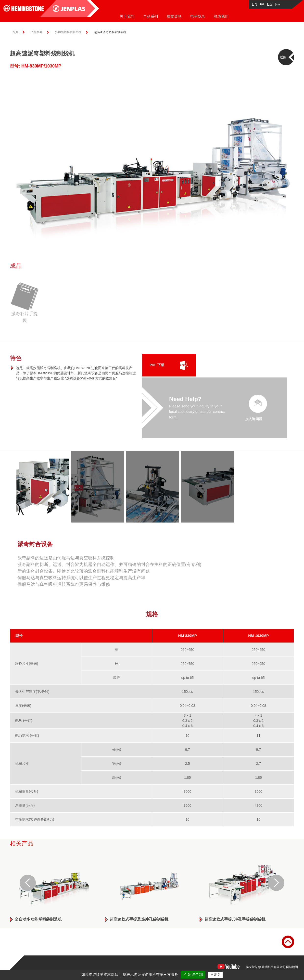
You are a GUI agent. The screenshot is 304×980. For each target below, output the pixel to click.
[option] (152, 158)
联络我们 (221, 16)
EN (254, 4)
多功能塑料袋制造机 (68, 32)
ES (270, 4)
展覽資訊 (174, 16)
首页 (15, 32)
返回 (283, 57)
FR (278, 4)
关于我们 (127, 16)
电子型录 (198, 16)
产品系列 (151, 16)
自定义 (215, 975)
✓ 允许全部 (193, 974)
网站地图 (292, 967)
